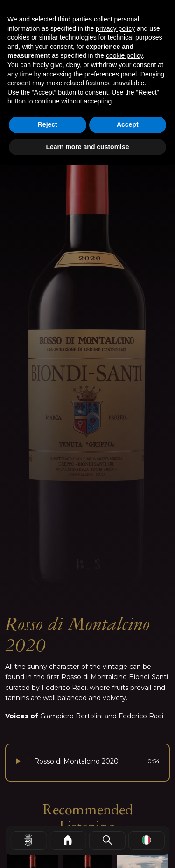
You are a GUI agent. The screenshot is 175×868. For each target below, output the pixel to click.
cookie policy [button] (124, 55)
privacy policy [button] (115, 28)
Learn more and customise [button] (87, 147)
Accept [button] (128, 124)
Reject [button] (48, 124)
